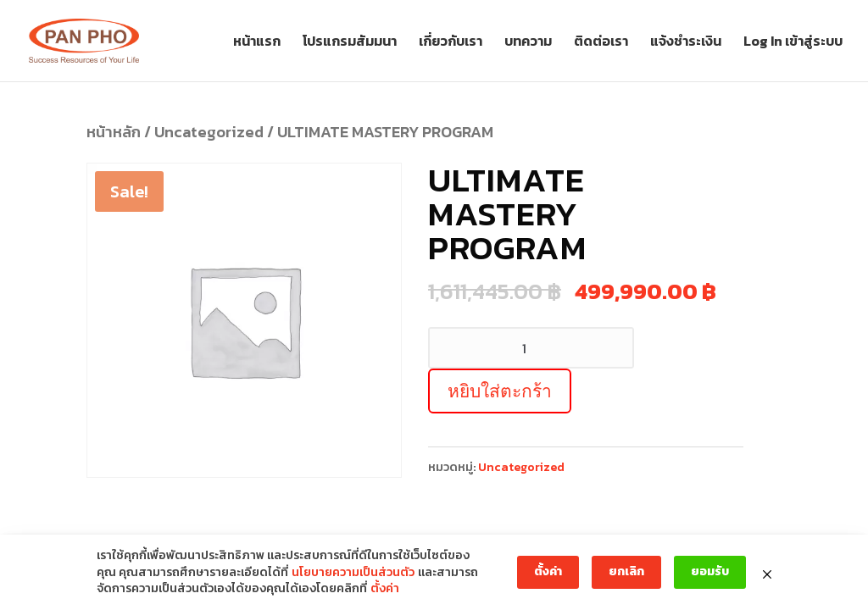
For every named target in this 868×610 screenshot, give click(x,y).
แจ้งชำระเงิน (686, 43)
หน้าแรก (257, 43)
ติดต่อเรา (601, 43)
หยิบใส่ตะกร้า (500, 391)
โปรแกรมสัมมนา (350, 43)
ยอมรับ (710, 571)
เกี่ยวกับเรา (451, 43)
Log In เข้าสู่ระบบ (793, 43)
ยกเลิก (626, 571)
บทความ (528, 43)
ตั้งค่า (385, 589)
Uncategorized (209, 132)
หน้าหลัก (114, 132)
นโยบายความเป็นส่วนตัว (353, 573)
